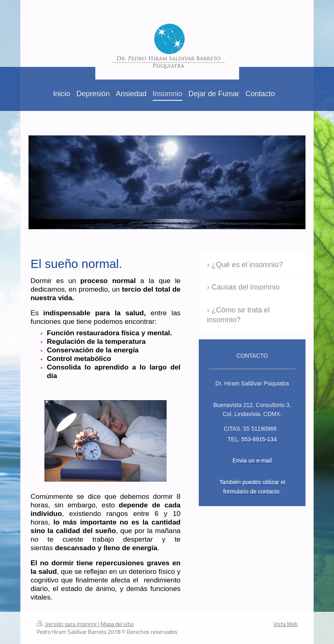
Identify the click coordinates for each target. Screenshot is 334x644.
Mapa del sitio (117, 624)
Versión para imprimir (67, 624)
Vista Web (285, 624)
